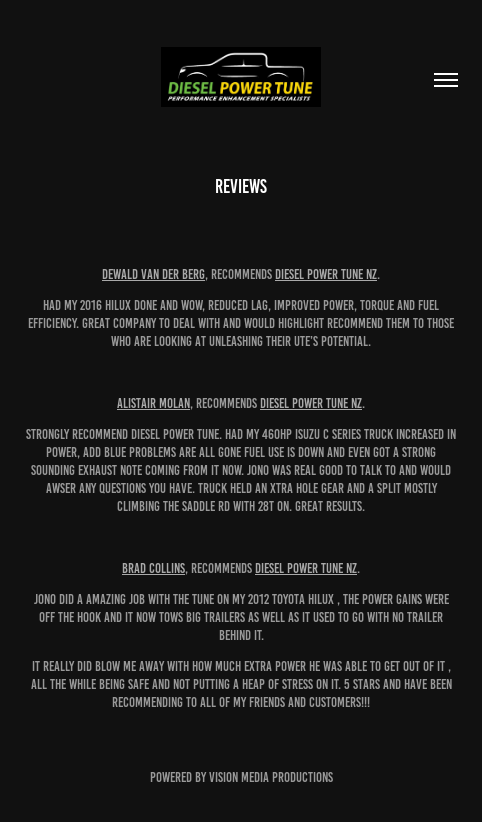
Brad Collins (153, 568)
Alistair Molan (153, 403)
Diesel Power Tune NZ (326, 274)
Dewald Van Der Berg (153, 274)
